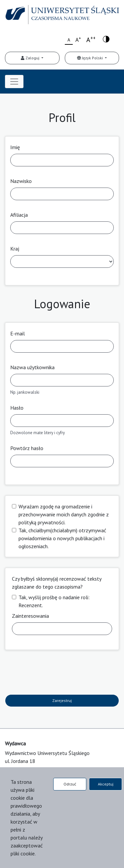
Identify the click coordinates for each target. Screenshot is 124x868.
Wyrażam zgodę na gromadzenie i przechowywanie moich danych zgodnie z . (64, 514)
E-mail (18, 333)
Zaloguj (31, 58)
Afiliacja (19, 215)
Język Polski (90, 58)
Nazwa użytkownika (32, 367)
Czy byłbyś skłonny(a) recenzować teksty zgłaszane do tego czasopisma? (57, 583)
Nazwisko (21, 181)
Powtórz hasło (27, 448)
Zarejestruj (62, 700)
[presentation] (55, 673)
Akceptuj (106, 784)
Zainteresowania (30, 616)
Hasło (17, 408)
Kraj (15, 249)
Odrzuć (70, 784)
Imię (15, 147)
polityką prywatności (41, 522)
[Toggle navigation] (14, 82)
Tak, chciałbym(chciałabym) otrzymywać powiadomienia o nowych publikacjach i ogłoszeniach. (62, 538)
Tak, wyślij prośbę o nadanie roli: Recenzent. (54, 601)
